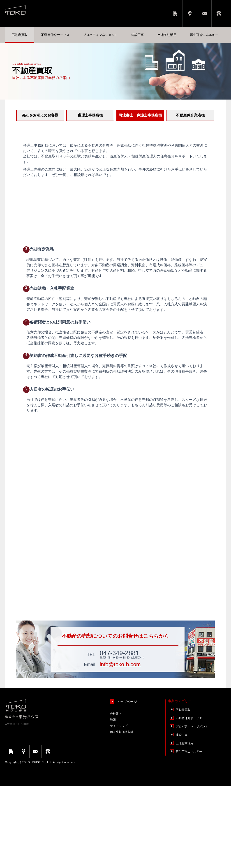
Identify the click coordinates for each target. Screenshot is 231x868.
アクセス (190, 14)
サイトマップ (119, 807)
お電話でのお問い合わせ (219, 14)
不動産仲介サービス (189, 800)
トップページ (127, 783)
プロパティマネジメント (192, 808)
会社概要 (175, 14)
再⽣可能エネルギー (189, 833)
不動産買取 (183, 791)
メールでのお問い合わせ (204, 14)
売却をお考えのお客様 (40, 115)
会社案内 (116, 795)
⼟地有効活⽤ (185, 825)
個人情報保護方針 (122, 814)
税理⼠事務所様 (90, 115)
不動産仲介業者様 (190, 115)
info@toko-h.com (120, 746)
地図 (113, 801)
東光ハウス (39, 12)
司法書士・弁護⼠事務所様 (140, 115)
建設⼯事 (182, 817)
